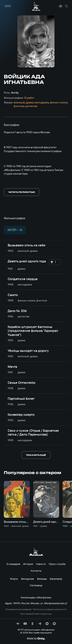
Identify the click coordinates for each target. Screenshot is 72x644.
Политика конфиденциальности (50, 609)
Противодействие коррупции (36, 614)
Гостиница (36, 585)
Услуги (14, 579)
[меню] (8, 6)
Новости (41, 564)
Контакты (36, 571)
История (28, 564)
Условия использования (18, 609)
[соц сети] (18, 624)
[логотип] (36, 6)
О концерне (13, 564)
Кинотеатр (56, 579)
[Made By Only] (36, 639)
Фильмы (42, 579)
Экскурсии (27, 579)
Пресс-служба (57, 564)
